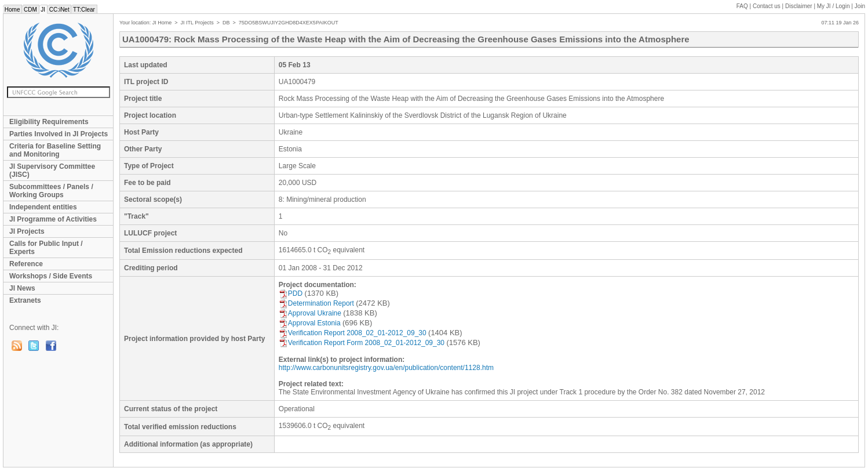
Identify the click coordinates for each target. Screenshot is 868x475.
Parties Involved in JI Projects (59, 134)
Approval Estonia (310, 323)
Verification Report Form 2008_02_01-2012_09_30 (362, 343)
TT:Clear (84, 10)
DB (226, 23)
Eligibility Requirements (49, 122)
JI (43, 10)
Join (860, 6)
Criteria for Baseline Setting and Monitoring (55, 150)
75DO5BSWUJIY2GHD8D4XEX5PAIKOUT (289, 23)
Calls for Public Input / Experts (46, 248)
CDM (30, 10)
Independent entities (43, 207)
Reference (26, 264)
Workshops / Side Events (51, 276)
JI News (22, 288)
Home (12, 10)
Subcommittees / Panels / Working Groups (51, 191)
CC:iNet (59, 10)
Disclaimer (799, 6)
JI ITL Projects (197, 23)
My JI (834, 6)
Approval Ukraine (310, 313)
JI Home (162, 23)
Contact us (767, 6)
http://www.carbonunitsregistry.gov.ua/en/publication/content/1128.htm (386, 368)
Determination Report (316, 303)
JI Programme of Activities (53, 219)
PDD (291, 293)
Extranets (25, 300)
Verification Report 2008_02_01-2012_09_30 (353, 333)
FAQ (742, 6)
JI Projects (27, 231)
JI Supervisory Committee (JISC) (52, 171)
